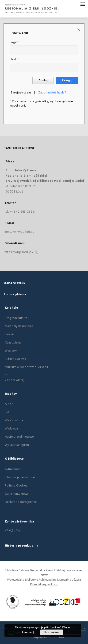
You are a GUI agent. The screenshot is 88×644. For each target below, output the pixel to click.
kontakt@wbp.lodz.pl (20, 232)
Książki (10, 334)
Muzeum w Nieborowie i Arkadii (26, 367)
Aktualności (13, 469)
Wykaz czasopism (17, 445)
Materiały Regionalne (19, 326)
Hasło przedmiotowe (19, 437)
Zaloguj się (12, 530)
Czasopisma (13, 342)
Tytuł (8, 412)
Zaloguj (67, 80)
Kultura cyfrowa (15, 359)
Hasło (15, 59)
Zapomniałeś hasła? (52, 92)
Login (14, 42)
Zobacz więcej (15, 380)
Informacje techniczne (20, 477)
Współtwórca (14, 420)
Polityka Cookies (16, 485)
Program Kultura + (17, 318)
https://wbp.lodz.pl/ (19, 252)
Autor (9, 404)
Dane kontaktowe (17, 494)
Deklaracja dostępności (21, 502)
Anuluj (43, 80)
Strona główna (15, 294)
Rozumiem (52, 632)
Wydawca (11, 428)
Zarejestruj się (21, 92)
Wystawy (11, 351)
